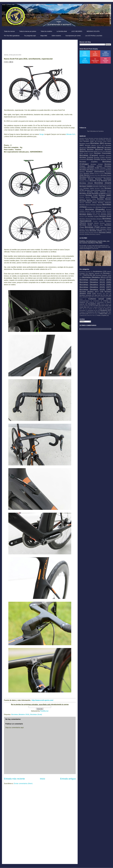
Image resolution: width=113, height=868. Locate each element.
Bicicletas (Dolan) (89, 173)
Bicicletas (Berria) (96, 147)
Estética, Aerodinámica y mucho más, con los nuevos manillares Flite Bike (95, 242)
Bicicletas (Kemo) (90, 190)
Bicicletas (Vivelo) (96, 231)
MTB (101, 309)
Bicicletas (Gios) (83, 185)
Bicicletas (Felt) (85, 177)
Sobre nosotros (56, 36)
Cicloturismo (96, 301)
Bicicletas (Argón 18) (90, 141)
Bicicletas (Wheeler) (94, 233)
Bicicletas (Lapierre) (99, 194)
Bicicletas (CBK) (102, 152)
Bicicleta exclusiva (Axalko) (96, 138)
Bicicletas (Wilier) (105, 233)
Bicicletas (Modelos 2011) (94, 277)
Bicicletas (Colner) (97, 164)
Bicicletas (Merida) (86, 201)
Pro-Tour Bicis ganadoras (12, 36)
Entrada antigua (68, 779)
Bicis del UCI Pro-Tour (102, 295)
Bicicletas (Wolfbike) (85, 234)
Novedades (82, 310)
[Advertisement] (40, 46)
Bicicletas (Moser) (91, 203)
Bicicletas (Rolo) (97, 215)
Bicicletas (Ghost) (86, 183)
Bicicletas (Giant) (103, 183)
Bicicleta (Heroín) (84, 138)
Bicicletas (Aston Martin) (104, 141)
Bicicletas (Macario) (85, 197)
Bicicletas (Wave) (84, 233)
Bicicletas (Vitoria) (106, 229)
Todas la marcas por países (28, 31)
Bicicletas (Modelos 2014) (92, 285)
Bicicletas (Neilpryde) (105, 203)
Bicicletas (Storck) (93, 223)
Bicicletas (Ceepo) (99, 158)
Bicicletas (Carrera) (86, 158)
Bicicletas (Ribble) (106, 213)
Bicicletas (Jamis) (89, 188)
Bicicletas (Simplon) (96, 219)
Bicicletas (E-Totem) (99, 174)
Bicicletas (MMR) (105, 195)
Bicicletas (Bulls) (93, 152)
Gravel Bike (83, 307)
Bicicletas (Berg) (101, 146)
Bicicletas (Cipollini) (89, 162)
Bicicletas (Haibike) (86, 186)
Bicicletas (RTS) (101, 211)
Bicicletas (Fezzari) (95, 177)
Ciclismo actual (96, 299)
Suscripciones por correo (73, 36)
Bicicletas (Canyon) (89, 155)
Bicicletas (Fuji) (95, 181)
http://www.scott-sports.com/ (43, 700)
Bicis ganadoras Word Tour (87, 297)
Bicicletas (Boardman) (95, 150)
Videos (102, 314)
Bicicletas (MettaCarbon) (99, 201)
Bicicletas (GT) (106, 181)
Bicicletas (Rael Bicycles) (94, 213)
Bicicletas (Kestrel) (101, 190)
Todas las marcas (9, 31)
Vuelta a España (102, 315)
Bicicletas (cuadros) (95, 234)
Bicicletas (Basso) (90, 145)
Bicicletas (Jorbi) (99, 188)
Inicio (42, 779)
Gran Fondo (105, 306)
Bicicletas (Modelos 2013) (92, 282)
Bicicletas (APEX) (84, 140)
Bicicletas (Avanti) (85, 144)
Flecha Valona (105, 304)
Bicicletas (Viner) (95, 229)
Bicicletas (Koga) (93, 192)
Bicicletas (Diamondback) (95, 172)
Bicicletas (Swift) (86, 225)
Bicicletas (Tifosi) (98, 225)
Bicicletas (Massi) (98, 197)
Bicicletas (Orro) (91, 207)
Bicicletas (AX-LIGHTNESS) (98, 140)
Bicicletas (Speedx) (98, 221)
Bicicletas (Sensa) (85, 219)
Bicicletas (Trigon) (106, 227)
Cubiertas (92, 302)
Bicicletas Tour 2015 (103, 294)
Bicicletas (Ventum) (84, 229)
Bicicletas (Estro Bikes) (95, 175)
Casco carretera (101, 297)
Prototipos (82, 312)
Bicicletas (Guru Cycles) (105, 185)
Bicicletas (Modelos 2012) (92, 280)
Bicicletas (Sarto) (84, 217)
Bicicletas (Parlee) (101, 207)
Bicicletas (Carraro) (105, 156)
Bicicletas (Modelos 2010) (104, 275)
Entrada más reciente (14, 779)
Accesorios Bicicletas (85, 272)
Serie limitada (101, 312)
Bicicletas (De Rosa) (87, 170)
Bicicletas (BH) (97, 143)
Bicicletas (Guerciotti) (93, 185)
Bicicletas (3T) (107, 138)
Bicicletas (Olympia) (96, 205)
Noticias (107, 309)
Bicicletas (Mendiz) (104, 199)
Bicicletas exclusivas (86, 295)
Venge (41, 134)
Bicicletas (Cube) (93, 168)
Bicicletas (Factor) (106, 175)
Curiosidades (100, 302)
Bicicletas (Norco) (85, 205)
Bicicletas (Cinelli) (106, 159)
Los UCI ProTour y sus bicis (94, 36)
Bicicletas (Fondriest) (103, 179)
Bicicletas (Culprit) (106, 168)
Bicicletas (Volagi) (107, 231)
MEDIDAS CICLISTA (93, 31)
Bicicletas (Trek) (92, 227)
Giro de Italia (94, 306)
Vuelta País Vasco (91, 315)
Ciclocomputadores (85, 301)
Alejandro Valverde (94, 273)
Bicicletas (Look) (92, 195)
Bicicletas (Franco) (84, 181)
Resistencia (91, 312)
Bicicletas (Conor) (95, 166)
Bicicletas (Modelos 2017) (89, 292)
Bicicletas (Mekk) (91, 199)
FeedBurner (44, 711)
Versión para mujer (93, 314)
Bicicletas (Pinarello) (95, 209)
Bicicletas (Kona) (106, 192)
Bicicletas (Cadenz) (89, 153)
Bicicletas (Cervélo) (93, 159)
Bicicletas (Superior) (105, 223)
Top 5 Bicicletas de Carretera (95, 131)
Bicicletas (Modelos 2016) (20, 715)
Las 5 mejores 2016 (95, 307)
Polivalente (103, 310)
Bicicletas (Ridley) (86, 215)
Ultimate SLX (71, 134)
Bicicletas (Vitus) (84, 231)
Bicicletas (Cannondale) (103, 153)
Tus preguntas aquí (30, 36)
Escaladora (92, 304)
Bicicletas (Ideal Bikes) (100, 187)
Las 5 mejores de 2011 (91, 309)
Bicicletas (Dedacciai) (100, 170)
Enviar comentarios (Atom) (23, 783)
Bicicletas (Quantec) (90, 212)
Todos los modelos (46, 31)
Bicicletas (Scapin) (93, 217)
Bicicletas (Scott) (36, 715)
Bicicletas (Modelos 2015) (92, 287)
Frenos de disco (84, 306)
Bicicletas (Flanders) (106, 177)
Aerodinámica (98, 272)
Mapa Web (44, 36)
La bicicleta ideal (62, 31)
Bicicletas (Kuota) (86, 194)
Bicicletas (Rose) (106, 215)
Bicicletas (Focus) (86, 179)
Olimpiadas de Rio (92, 310)
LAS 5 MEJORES (77, 31)
